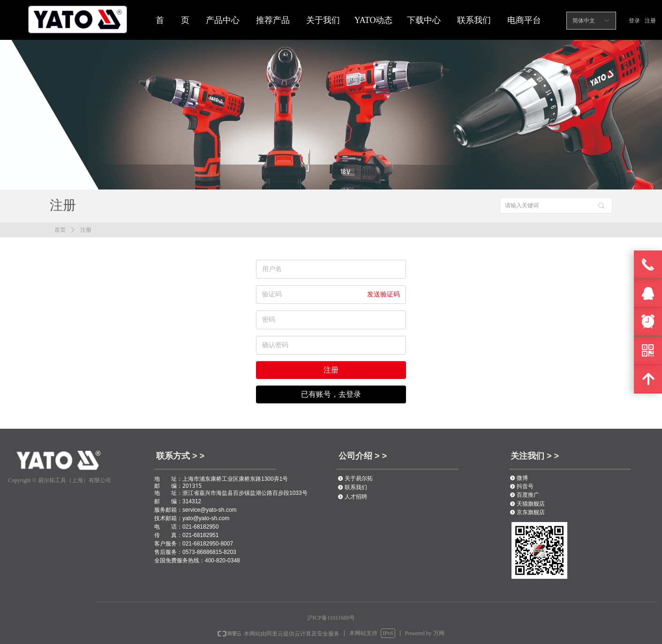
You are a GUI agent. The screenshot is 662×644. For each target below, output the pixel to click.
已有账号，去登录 (331, 394)
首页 (60, 230)
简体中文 (584, 21)
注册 (86, 230)
